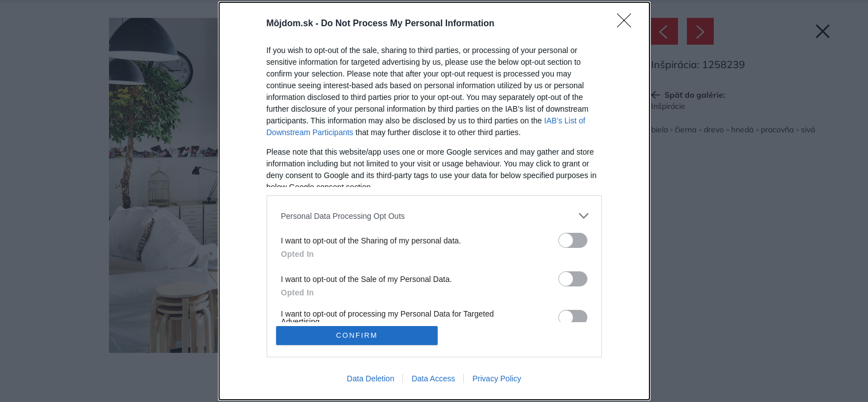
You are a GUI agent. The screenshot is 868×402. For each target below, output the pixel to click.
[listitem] (434, 216)
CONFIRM (357, 335)
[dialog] (434, 201)
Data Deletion (371, 379)
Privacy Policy (497, 379)
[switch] (573, 240)
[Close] (628, 24)
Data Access (433, 379)
